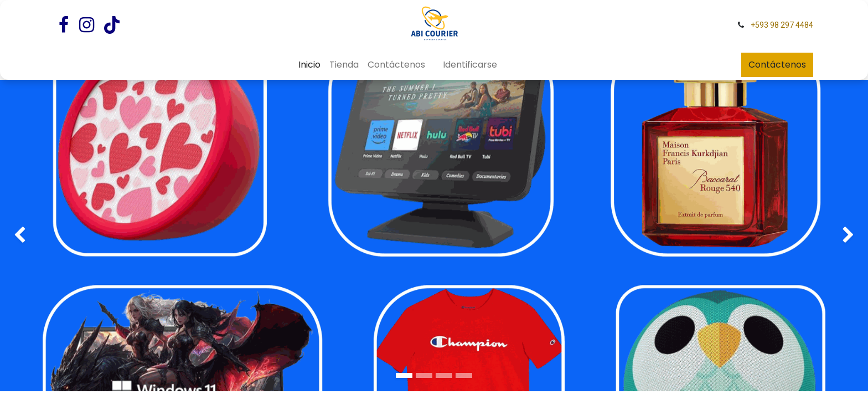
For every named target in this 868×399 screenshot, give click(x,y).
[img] (35, 222)
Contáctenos (777, 65)
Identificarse (470, 65)
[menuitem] (309, 65)
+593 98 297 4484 (782, 25)
